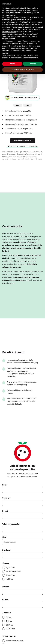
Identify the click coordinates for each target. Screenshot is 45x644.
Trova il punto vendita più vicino (22, 146)
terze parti (39, 18)
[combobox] (23, 605)
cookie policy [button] (11, 15)
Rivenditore (11, 575)
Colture (5, 600)
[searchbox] (4, 605)
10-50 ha (9, 625)
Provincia (6, 550)
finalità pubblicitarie (9, 32)
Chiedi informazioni (22, 140)
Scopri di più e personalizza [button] (22, 69)
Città (4, 537)
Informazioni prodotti (15, 641)
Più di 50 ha (10, 629)
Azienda (6, 587)
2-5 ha (8, 617)
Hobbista (10, 579)
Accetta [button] (33, 64)
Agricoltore (10, 568)
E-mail (5, 511)
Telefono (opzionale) (11, 524)
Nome (5, 485)
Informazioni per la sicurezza (32, 159)
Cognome (6, 498)
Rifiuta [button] (12, 64)
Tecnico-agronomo (14, 571)
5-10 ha (9, 621)
